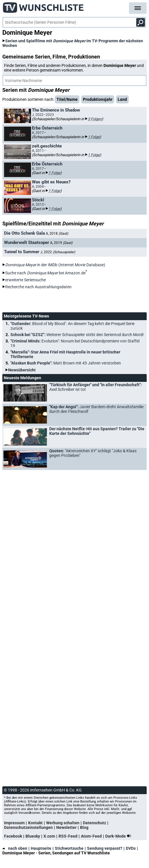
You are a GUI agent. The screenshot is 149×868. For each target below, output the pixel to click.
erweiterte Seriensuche (26, 280)
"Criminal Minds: (75, 343)
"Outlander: (72, 326)
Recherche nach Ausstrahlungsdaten (38, 287)
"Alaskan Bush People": (66, 363)
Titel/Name (67, 99)
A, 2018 (57, 234)
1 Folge (94, 137)
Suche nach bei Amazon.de (45, 273)
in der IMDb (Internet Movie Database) (55, 265)
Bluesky (33, 836)
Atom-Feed (91, 836)
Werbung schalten (63, 823)
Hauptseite (41, 848)
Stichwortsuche (69, 848)
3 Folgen (95, 119)
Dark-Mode (119, 836)
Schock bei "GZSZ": (77, 335)
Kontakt (35, 823)
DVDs (131, 848)
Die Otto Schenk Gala (24, 233)
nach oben (15, 848)
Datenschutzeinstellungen (28, 827)
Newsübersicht (22, 370)
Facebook (13, 836)
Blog (84, 827)
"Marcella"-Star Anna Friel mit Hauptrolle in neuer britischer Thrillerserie (65, 354)
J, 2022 (58, 252)
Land (122, 99)
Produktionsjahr (98, 99)
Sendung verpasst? (105, 848)
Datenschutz (95, 823)
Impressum (14, 823)
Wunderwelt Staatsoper (27, 242)
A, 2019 (61, 243)
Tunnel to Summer (22, 252)
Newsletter (66, 827)
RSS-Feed (68, 836)
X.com (49, 836)
